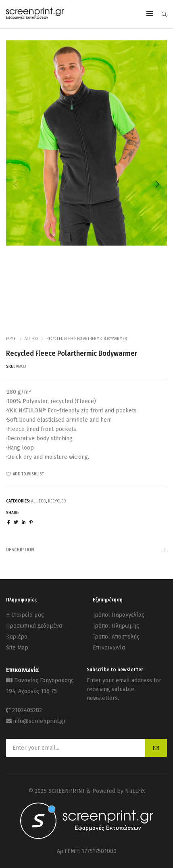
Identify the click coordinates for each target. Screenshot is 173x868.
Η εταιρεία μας (25, 615)
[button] (157, 184)
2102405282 (27, 710)
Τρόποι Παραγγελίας (119, 615)
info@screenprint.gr (40, 721)
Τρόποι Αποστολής (116, 637)
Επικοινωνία (109, 648)
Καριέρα (17, 637)
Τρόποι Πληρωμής (116, 626)
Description (86, 551)
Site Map (17, 648)
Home (11, 339)
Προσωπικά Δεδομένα (34, 626)
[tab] (86, 550)
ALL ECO (31, 339)
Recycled (57, 501)
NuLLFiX (135, 791)
